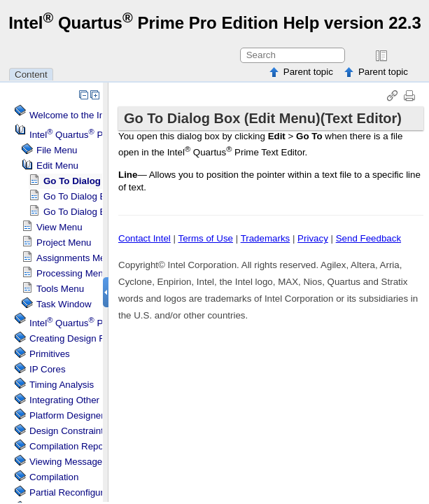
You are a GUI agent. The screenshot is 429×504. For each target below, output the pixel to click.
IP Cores (48, 369)
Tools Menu (60, 289)
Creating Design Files (74, 338)
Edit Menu (57, 166)
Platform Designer (67, 415)
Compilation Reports (72, 446)
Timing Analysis (62, 385)
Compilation (54, 477)
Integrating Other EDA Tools (87, 400)
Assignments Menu (76, 258)
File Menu (57, 150)
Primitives (50, 354)
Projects (93, 323)
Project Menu (64, 243)
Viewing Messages (68, 462)
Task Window (64, 304)
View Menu (59, 227)
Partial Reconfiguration (77, 492)
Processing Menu (72, 273)
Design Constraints (69, 431)
